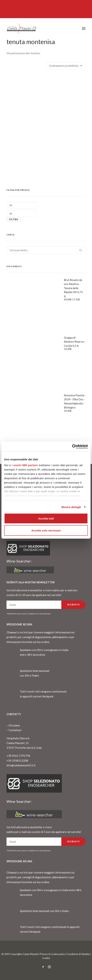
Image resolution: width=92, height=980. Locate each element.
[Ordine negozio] (66, 66)
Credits (46, 958)
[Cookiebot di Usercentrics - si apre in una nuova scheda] (72, 447)
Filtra (14, 219)
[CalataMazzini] (22, 28)
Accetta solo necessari (46, 530)
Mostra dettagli (71, 507)
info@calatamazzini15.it (21, 765)
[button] (84, 28)
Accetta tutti (46, 518)
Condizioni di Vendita (78, 954)
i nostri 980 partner (25, 465)
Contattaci (15, 730)
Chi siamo (14, 725)
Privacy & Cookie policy (52, 954)
